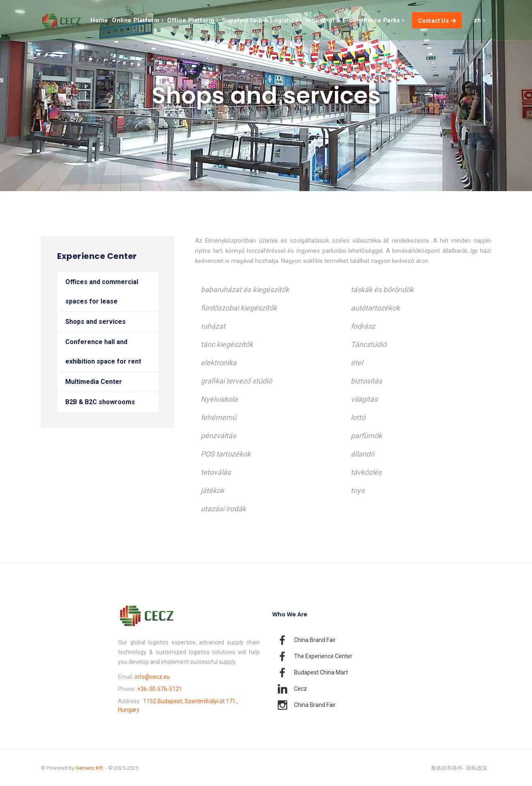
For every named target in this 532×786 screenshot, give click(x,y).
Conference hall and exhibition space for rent (103, 352)
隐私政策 (477, 768)
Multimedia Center (94, 382)
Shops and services (95, 322)
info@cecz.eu (152, 677)
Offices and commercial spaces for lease (102, 292)
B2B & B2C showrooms (100, 402)
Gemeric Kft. (90, 768)
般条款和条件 (447, 768)
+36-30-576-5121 (160, 689)
